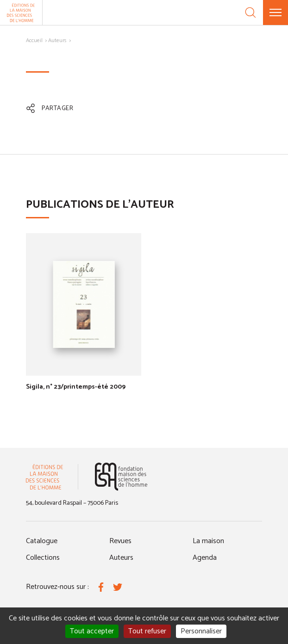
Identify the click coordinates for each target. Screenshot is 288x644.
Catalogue (42, 541)
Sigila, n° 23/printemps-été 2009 (76, 387)
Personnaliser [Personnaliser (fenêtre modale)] (201, 631)
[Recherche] (250, 12)
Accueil (34, 40)
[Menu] (275, 12)
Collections (43, 558)
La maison (208, 541)
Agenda (205, 558)
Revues (120, 541)
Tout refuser (147, 631)
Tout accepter (92, 631)
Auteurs (57, 40)
